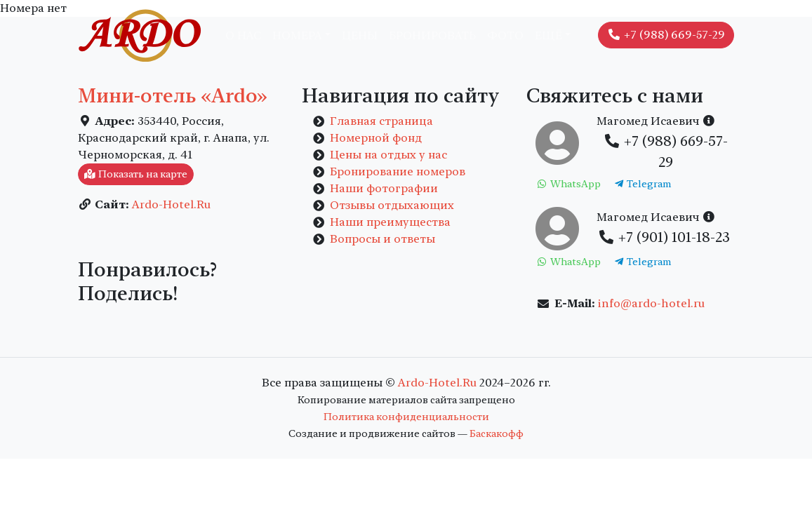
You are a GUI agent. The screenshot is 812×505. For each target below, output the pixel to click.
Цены (360, 35)
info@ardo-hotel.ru (651, 303)
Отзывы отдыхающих (392, 205)
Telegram (642, 184)
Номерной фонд (376, 138)
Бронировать (432, 35)
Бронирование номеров (398, 171)
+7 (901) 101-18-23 (664, 237)
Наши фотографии (384, 188)
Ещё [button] (548, 35)
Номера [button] (297, 35)
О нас (243, 35)
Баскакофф (497, 433)
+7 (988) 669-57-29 (666, 35)
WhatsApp (568, 184)
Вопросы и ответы (382, 239)
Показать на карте (136, 174)
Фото (505, 35)
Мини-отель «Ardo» (173, 96)
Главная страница (381, 121)
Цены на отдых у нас (388, 155)
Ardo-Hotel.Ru (171, 204)
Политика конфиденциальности (406, 417)
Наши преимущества (390, 222)
